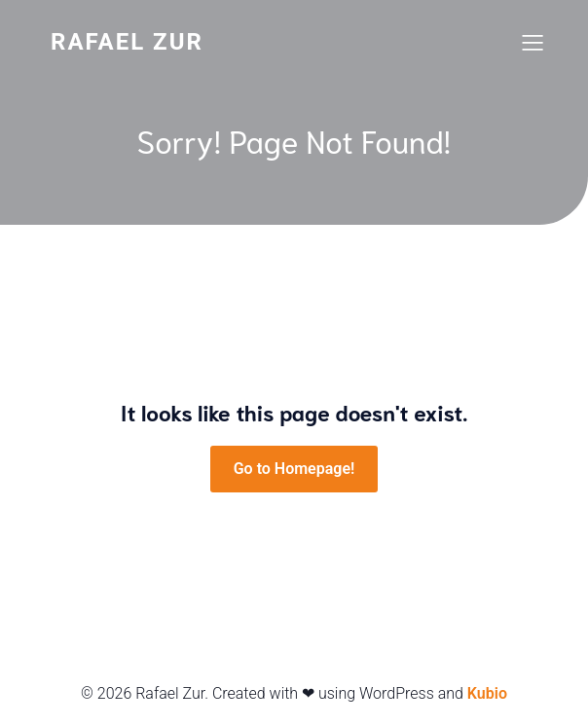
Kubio (487, 693)
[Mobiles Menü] (533, 42)
